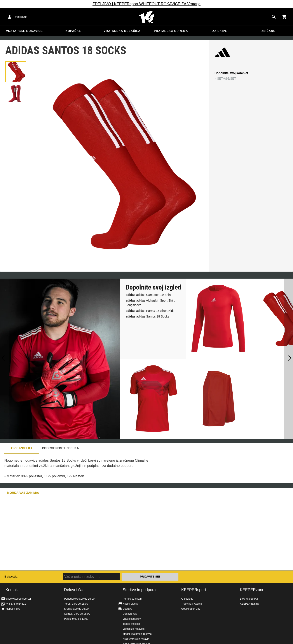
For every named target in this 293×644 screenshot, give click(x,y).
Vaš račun (21, 17)
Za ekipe (220, 31)
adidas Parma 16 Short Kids (150, 311)
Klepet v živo (13, 609)
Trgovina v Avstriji (191, 604)
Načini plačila (130, 604)
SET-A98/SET (227, 79)
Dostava (127, 609)
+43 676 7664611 (16, 604)
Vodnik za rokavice (134, 629)
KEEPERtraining (249, 604)
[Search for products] (274, 17)
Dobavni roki (130, 614)
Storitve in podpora (139, 590)
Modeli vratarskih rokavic (137, 634)
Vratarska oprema (171, 31)
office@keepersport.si (18, 599)
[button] (16, 72)
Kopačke (73, 31)
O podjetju (187, 599)
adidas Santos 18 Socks (147, 316)
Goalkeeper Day (191, 609)
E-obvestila (11, 577)
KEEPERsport (194, 590)
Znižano (269, 31)
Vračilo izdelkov (132, 619)
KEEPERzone (252, 590)
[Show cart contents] (284, 17)
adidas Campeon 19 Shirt (148, 295)
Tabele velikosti (132, 624)
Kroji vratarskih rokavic (136, 639)
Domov (146, 17)
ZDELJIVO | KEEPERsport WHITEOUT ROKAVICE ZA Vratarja (146, 4)
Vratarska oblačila (122, 31)
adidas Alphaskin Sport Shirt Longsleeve (150, 303)
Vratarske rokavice (24, 31)
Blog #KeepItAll (249, 599)
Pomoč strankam (133, 599)
